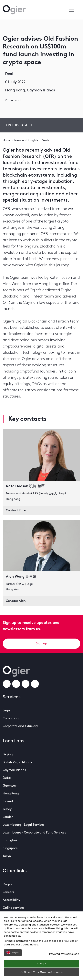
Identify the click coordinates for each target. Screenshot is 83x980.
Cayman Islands (14, 770)
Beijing (8, 755)
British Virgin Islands (17, 762)
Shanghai (10, 841)
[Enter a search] (79, 10)
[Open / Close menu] (72, 10)
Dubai (7, 778)
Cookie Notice (30, 945)
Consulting (11, 718)
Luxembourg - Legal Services (24, 825)
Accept (41, 963)
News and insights (26, 141)
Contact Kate (16, 511)
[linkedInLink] (26, 684)
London (8, 817)
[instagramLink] (16, 684)
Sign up (41, 644)
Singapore (10, 848)
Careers (8, 892)
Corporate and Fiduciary (20, 726)
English (13, 953)
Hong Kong (11, 794)
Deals (45, 141)
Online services (14, 908)
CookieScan (72, 954)
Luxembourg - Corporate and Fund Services (34, 833)
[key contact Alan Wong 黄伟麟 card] (41, 558)
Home (7, 141)
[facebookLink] (7, 684)
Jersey (7, 809)
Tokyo (7, 856)
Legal (7, 711)
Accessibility (11, 900)
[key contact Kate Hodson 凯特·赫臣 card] (41, 468)
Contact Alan (16, 601)
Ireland (8, 801)
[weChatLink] (35, 684)
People (8, 884)
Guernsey (10, 786)
